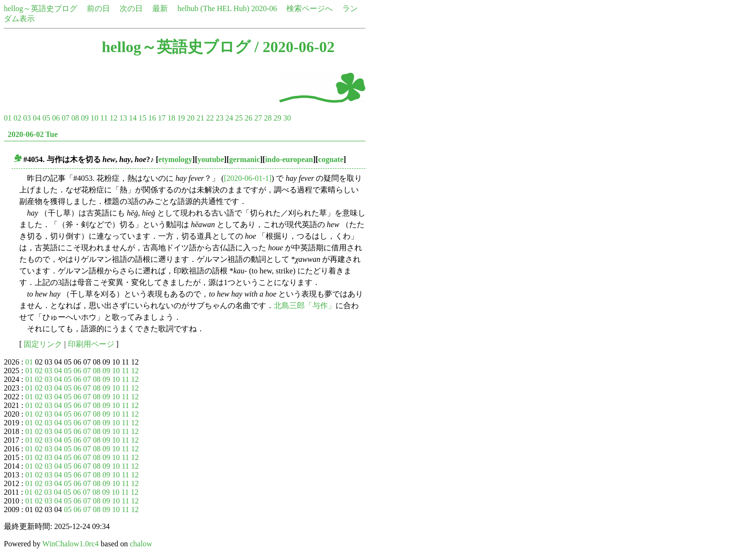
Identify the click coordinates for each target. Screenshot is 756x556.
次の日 (131, 8)
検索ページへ (310, 8)
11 (104, 118)
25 (239, 118)
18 (171, 118)
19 (181, 118)
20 (190, 118)
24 (229, 118)
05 (46, 118)
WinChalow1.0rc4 (71, 544)
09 (85, 118)
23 (219, 118)
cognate (331, 159)
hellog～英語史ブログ (40, 8)
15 (142, 118)
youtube (210, 159)
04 (37, 118)
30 (287, 118)
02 (17, 118)
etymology (175, 159)
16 (152, 118)
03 (27, 118)
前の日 (98, 8)
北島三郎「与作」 (305, 305)
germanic (244, 159)
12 (113, 118)
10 (94, 118)
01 (8, 118)
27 (258, 118)
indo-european (289, 159)
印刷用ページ (91, 344)
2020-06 (264, 8)
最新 (160, 8)
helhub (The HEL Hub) (213, 8)
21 (200, 118)
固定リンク (43, 344)
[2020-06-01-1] (248, 178)
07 (66, 118)
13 (123, 118)
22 (210, 118)
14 (133, 118)
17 (162, 118)
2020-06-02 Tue (33, 134)
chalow (141, 544)
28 (268, 118)
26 (248, 118)
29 (277, 118)
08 (75, 118)
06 (56, 118)
